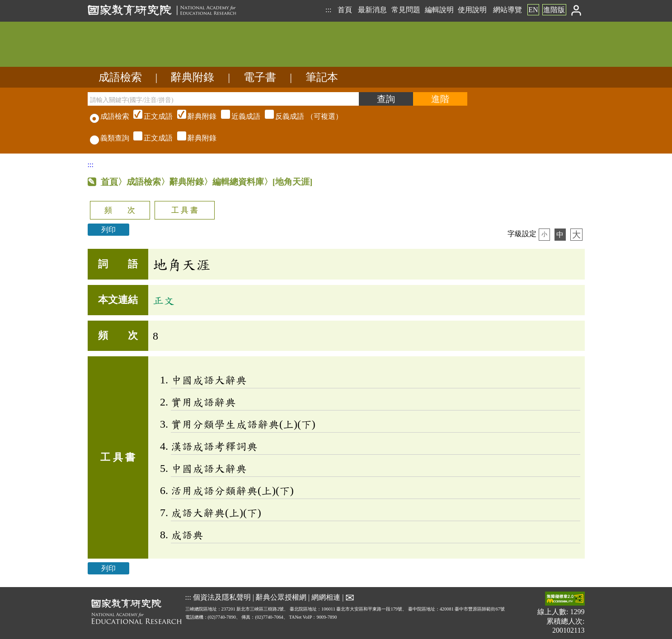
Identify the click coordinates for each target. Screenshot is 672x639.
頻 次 (120, 210)
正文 (164, 300)
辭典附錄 (193, 77)
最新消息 (372, 10)
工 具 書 (185, 210)
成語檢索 (120, 77)
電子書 (260, 77)
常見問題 (406, 10)
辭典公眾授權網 (281, 597)
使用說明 (472, 10)
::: (328, 10)
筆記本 (322, 77)
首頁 (345, 10)
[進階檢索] (440, 99)
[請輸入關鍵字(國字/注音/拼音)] (223, 99)
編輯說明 (439, 10)
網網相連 (326, 597)
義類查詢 (110, 138)
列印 (108, 230)
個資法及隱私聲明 (222, 597)
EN (533, 10)
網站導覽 (508, 10)
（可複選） (237, 116)
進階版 (554, 10)
